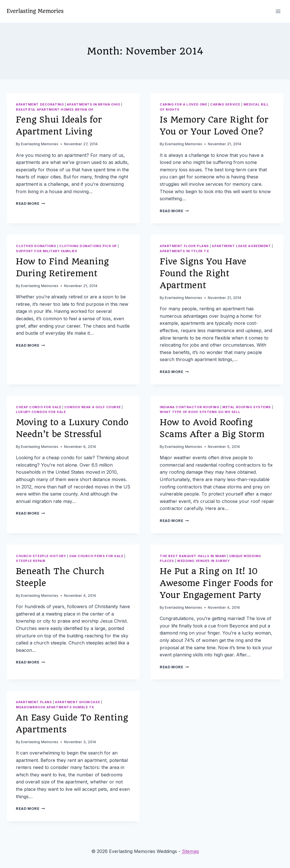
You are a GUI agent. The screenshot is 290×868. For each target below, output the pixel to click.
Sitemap (190, 851)
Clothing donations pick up (88, 246)
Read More (30, 204)
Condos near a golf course (93, 407)
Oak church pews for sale (96, 556)
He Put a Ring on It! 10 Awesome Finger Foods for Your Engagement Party (216, 583)
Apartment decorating (40, 104)
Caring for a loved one (183, 104)
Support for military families (46, 251)
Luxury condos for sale (41, 412)
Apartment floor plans (184, 246)
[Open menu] (278, 11)
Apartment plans (34, 702)
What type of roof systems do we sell (200, 412)
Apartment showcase (77, 702)
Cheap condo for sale (39, 407)
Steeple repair (31, 561)
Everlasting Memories (40, 144)
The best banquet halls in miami (193, 556)
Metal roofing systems (247, 407)
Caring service (225, 104)
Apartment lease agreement (241, 246)
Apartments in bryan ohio (93, 104)
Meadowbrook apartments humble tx (55, 707)
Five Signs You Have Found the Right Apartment (203, 273)
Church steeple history (41, 556)
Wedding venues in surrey (203, 561)
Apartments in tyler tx (184, 251)
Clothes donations (36, 246)
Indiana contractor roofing (190, 407)
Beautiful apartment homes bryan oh (55, 109)
